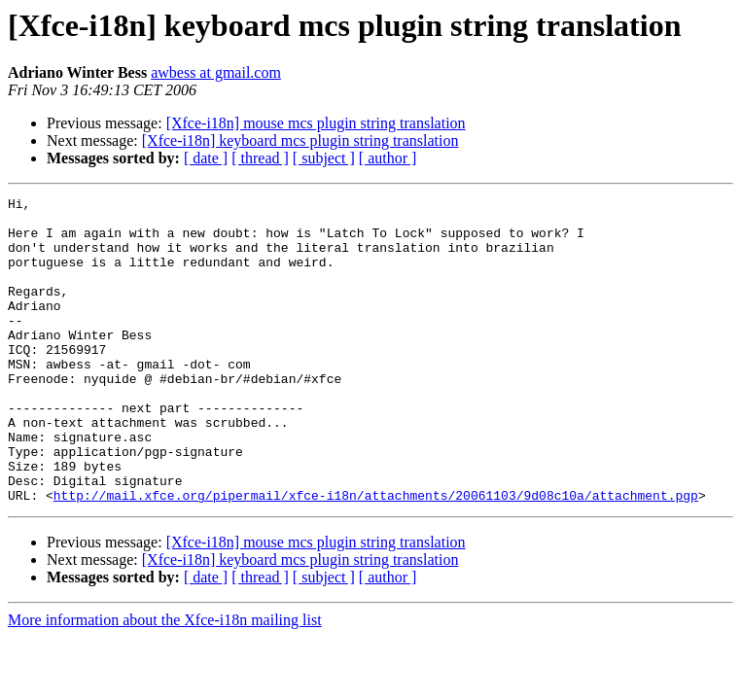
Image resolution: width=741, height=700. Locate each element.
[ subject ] (324, 158)
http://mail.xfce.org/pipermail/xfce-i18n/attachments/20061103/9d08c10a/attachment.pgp (376, 556)
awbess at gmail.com (216, 72)
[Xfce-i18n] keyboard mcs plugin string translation (300, 140)
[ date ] (206, 158)
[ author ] (388, 158)
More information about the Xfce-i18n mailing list (165, 681)
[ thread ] (260, 158)
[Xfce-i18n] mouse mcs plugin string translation (316, 123)
